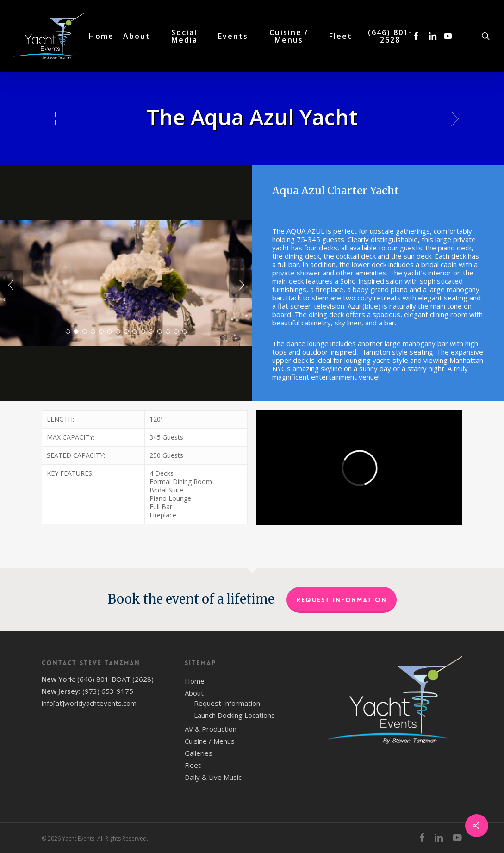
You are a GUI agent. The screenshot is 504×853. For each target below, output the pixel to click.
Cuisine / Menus (210, 741)
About (194, 693)
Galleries (199, 753)
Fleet (193, 765)
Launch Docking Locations (234, 715)
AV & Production (211, 729)
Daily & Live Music (213, 777)
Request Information (342, 600)
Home (195, 681)
